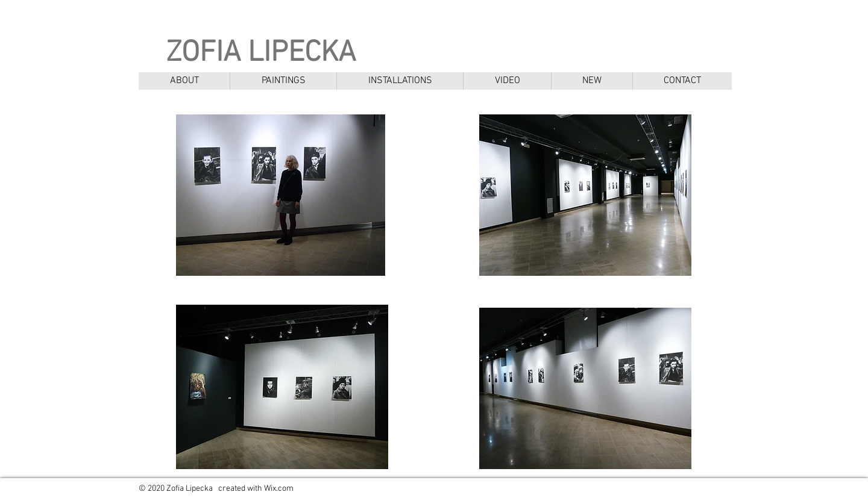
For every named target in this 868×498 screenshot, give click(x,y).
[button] (283, 81)
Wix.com (279, 489)
